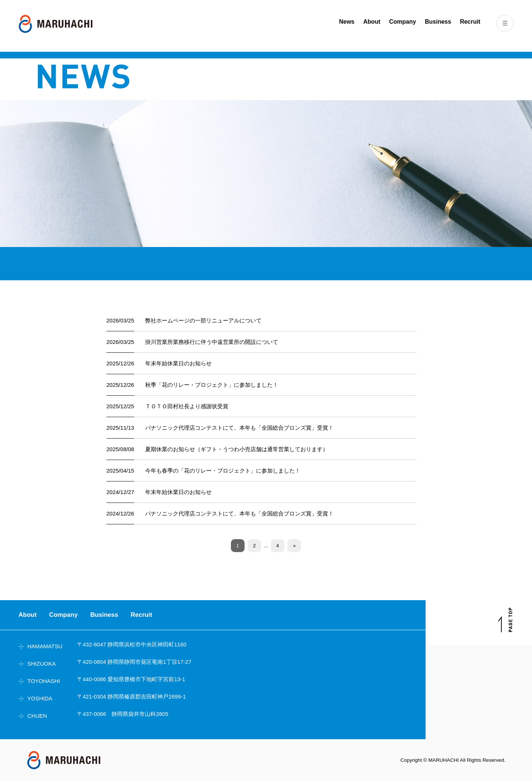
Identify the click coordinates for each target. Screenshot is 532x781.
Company (403, 22)
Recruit (470, 22)
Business (438, 22)
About (372, 22)
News (347, 22)
